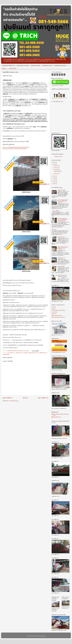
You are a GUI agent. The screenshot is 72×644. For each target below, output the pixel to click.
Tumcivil (53, 309)
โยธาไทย (54, 307)
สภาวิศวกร (54, 314)
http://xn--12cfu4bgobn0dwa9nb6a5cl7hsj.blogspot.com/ (16, 147)
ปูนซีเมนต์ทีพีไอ (56, 211)
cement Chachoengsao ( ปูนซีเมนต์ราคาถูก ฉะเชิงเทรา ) (63, 248)
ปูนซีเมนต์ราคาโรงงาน (34, 353)
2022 (54, 162)
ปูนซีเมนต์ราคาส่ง (43, 353)
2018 (54, 180)
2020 (54, 176)
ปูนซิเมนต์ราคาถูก (20, 353)
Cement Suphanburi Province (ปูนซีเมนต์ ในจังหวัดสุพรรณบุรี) (63, 220)
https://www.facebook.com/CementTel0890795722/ (15, 149)
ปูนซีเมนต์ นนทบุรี (61, 190)
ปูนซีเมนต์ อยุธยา (58, 171)
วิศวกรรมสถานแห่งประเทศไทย (58, 310)
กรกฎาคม (57, 170)
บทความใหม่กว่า (8, 398)
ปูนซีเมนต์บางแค (61, 258)
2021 (54, 164)
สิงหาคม (56, 168)
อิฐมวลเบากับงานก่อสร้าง (57, 316)
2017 (54, 182)
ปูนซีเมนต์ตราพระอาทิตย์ (23, 66)
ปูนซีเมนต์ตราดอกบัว (47, 66)
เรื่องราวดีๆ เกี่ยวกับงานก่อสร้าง (58, 317)
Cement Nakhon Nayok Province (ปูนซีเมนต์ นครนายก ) (63, 201)
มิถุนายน (56, 174)
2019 (54, 178)
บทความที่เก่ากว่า (43, 398)
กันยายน (56, 166)
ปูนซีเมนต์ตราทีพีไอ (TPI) (9, 66)
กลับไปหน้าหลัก (13, 68)
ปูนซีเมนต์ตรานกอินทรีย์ (60, 66)
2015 (54, 184)
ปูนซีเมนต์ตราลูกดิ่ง (35, 66)
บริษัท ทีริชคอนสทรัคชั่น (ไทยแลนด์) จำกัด (61, 415)
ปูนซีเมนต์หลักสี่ (61, 267)
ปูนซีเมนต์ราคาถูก (58, 157)
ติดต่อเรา (4, 68)
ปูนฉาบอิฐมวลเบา (11, 353)
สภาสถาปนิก (54, 312)
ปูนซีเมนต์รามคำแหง (62, 275)
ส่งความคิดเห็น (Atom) (13, 401)
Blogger (43, 636)
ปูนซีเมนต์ (26, 353)
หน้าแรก (25, 398)
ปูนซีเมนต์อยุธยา (6, 354)
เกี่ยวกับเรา (54, 229)
